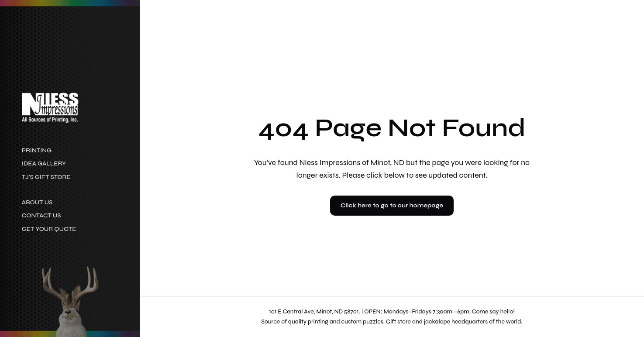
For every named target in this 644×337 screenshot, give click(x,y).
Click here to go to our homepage (392, 205)
